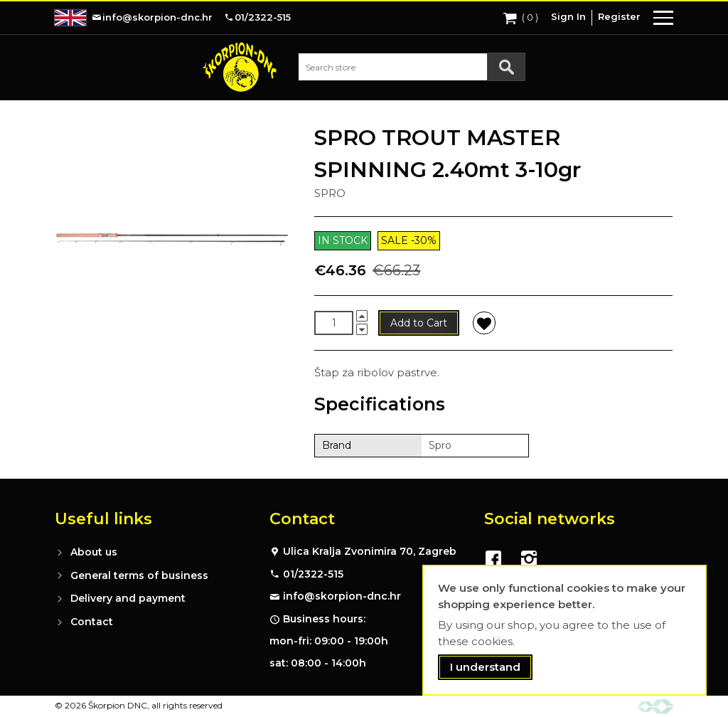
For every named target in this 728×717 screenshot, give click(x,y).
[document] (564, 630)
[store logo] (240, 67)
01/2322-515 (313, 574)
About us (94, 552)
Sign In (568, 16)
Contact (92, 622)
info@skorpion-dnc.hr (342, 596)
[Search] (506, 67)
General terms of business (139, 575)
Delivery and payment (128, 598)
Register (619, 16)
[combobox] (412, 67)
